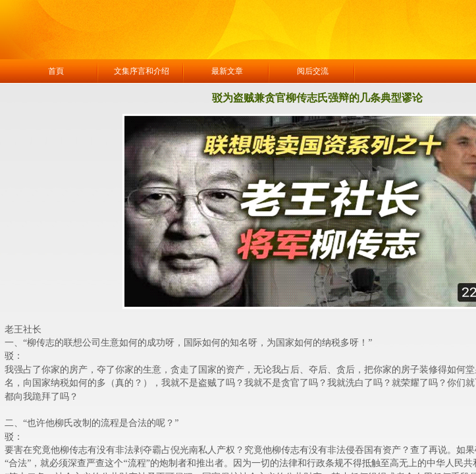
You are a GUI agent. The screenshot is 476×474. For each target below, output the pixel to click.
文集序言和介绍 (142, 71)
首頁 (56, 71)
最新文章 (227, 71)
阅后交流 (313, 71)
